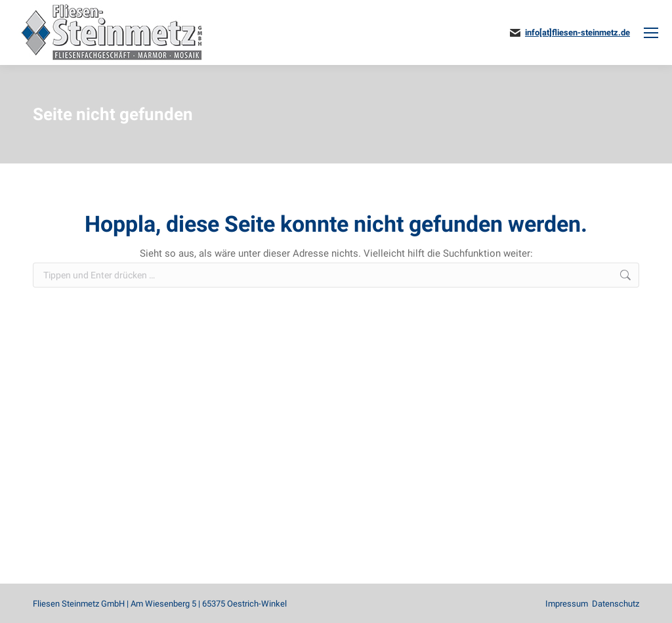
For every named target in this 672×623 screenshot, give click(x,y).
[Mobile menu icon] (651, 33)
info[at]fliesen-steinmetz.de (577, 32)
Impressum (567, 604)
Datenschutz (616, 604)
